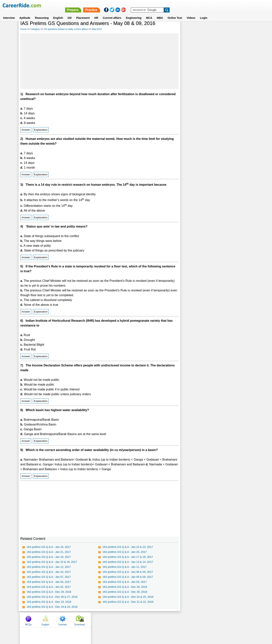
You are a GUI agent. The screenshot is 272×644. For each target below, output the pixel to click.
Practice (191, 5)
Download (241, 29)
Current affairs (112, 13)
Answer (26, 130)
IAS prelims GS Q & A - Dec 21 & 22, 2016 (128, 602)
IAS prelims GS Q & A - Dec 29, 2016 (49, 592)
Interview (9, 13)
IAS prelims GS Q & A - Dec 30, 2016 (125, 587)
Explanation (41, 130)
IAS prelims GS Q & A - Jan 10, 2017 (49, 572)
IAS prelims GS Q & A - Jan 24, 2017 (49, 547)
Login (204, 13)
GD (70, 13)
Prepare (172, 5)
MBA (160, 13)
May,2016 (97, 29)
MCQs (190, 29)
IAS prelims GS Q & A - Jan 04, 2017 (49, 582)
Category (35, 29)
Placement (83, 13)
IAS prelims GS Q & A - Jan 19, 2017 (49, 557)
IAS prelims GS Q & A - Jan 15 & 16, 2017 (52, 562)
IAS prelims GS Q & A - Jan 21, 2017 (49, 552)
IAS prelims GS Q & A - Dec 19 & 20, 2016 (52, 607)
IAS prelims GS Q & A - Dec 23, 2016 (49, 602)
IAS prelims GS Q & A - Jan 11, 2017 (125, 567)
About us (101, 620)
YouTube (163, 620)
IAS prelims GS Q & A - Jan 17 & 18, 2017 (128, 557)
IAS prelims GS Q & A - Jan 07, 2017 (49, 577)
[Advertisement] (99, 61)
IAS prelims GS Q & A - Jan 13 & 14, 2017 (128, 562)
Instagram (178, 620)
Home (23, 29)
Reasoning (42, 13)
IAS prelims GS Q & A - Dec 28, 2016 (125, 592)
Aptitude (25, 13)
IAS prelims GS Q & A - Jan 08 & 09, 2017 (128, 572)
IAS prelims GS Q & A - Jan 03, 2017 (125, 582)
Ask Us (150, 620)
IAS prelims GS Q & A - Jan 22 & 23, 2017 (128, 547)
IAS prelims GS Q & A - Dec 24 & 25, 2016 (128, 597)
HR (96, 13)
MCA (149, 13)
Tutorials (224, 29)
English (58, 13)
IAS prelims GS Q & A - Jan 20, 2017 (125, 552)
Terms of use (134, 620)
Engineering (134, 13)
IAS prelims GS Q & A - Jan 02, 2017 (49, 587)
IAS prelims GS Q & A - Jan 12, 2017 (49, 567)
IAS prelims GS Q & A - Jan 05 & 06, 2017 (128, 577)
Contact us (117, 620)
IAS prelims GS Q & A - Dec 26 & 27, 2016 (52, 597)
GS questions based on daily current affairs (66, 29)
